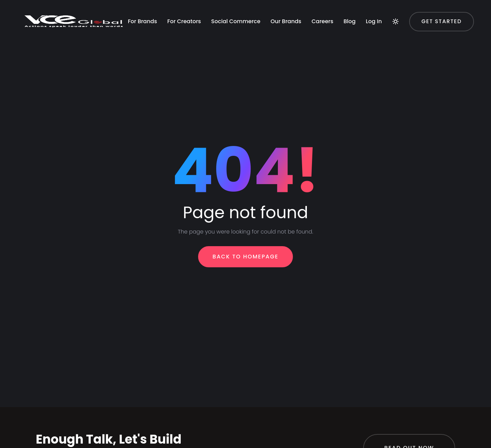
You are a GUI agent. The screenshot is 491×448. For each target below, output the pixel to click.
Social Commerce (125, 50)
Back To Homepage (245, 257)
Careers (212, 50)
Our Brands (175, 50)
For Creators (73, 50)
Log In (263, 50)
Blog (239, 50)
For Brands (32, 50)
